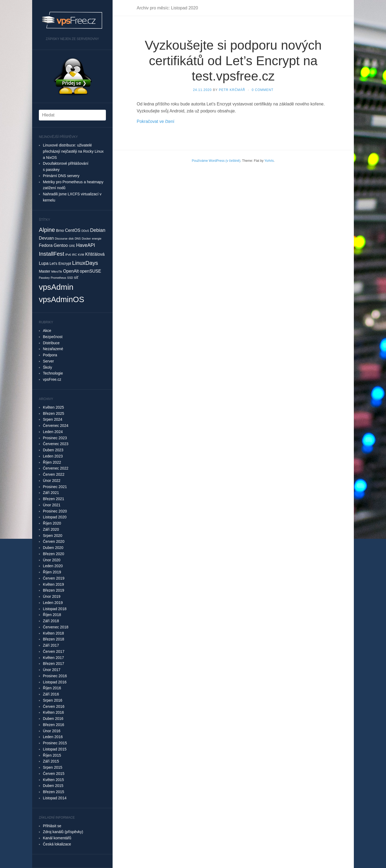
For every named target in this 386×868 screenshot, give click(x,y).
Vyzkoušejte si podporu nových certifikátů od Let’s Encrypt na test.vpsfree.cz (233, 61)
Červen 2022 (54, 474)
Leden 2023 (53, 456)
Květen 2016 (53, 712)
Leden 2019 (53, 603)
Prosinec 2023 (55, 438)
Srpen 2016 (53, 700)
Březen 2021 (53, 499)
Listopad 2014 (55, 798)
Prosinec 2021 (55, 487)
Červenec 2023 (56, 444)
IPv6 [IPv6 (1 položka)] (68, 255)
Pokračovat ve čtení (156, 121)
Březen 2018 (53, 639)
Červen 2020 (54, 541)
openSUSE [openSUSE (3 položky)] (91, 271)
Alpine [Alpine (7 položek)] (47, 230)
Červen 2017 (54, 651)
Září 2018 (51, 621)
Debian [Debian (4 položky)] (98, 230)
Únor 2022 (52, 481)
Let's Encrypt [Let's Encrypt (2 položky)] (60, 263)
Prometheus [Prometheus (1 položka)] (58, 278)
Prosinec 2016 (55, 676)
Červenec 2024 (56, 426)
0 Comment (263, 90)
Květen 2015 (53, 780)
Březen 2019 (53, 590)
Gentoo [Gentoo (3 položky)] (61, 245)
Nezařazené (53, 349)
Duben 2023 (53, 450)
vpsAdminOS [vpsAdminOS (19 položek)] (62, 299)
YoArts (269, 161)
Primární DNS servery (61, 176)
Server (48, 361)
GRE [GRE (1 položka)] (72, 246)
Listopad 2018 (55, 609)
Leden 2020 (53, 566)
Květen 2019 (53, 584)
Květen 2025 (53, 407)
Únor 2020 (52, 560)
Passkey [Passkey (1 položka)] (44, 278)
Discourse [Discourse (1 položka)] (61, 239)
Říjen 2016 (52, 688)
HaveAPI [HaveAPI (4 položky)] (86, 245)
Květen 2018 (53, 633)
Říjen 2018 (52, 615)
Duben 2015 (53, 786)
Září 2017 (51, 645)
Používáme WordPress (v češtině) (216, 161)
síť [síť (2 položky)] (76, 277)
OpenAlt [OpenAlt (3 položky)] (71, 271)
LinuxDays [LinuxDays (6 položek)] (85, 263)
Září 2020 (51, 529)
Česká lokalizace (57, 844)
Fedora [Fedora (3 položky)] (46, 245)
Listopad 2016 (55, 682)
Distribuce (51, 343)
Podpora (50, 355)
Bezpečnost (53, 337)
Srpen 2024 (53, 419)
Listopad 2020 (55, 517)
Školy (47, 367)
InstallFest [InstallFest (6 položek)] (51, 254)
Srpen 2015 (53, 767)
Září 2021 (51, 493)
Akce (47, 331)
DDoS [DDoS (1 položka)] (85, 231)
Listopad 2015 (55, 749)
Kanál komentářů (57, 838)
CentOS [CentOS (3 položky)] (73, 230)
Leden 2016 (53, 737)
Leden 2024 (53, 432)
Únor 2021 (52, 505)
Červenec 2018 (56, 627)
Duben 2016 (53, 719)
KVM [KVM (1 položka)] (81, 255)
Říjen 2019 (52, 572)
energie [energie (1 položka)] (97, 239)
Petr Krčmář (232, 90)
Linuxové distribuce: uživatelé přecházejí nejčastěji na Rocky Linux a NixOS (73, 151)
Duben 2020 (53, 548)
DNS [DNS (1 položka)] (78, 239)
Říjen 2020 (52, 523)
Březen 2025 (53, 413)
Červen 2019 (54, 578)
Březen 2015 (53, 792)
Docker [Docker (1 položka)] (86, 239)
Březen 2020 (53, 554)
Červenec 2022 (56, 468)
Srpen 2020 (53, 536)
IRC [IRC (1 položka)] (75, 255)
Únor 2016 (52, 731)
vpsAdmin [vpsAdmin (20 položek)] (56, 287)
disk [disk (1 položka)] (71, 239)
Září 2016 (51, 694)
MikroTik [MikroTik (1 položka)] (57, 272)
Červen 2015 (54, 774)
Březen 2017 (53, 664)
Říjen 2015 (52, 755)
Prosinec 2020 (55, 511)
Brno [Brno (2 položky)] (60, 230)
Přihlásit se (52, 826)
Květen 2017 (53, 658)
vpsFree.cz (52, 379)
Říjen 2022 (52, 462)
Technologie (53, 373)
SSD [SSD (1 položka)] (70, 278)
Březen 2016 (53, 725)
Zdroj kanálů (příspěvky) (63, 832)
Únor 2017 (52, 670)
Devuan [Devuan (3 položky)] (46, 238)
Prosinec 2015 (55, 743)
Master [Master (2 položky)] (45, 271)
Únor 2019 (52, 596)
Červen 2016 (54, 706)
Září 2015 (51, 761)
